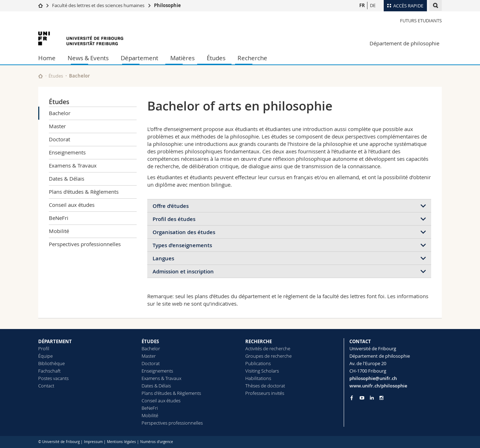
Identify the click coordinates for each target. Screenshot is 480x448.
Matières (182, 58)
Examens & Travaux (73, 165)
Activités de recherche (268, 348)
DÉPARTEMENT (55, 341)
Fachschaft (49, 371)
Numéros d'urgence (157, 442)
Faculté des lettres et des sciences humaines (99, 5)
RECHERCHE (259, 341)
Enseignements (67, 152)
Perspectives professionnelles (85, 244)
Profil (44, 348)
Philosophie (167, 5)
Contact (46, 386)
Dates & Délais (67, 178)
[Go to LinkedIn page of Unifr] (372, 398)
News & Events (88, 58)
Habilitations (258, 378)
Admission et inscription (183, 271)
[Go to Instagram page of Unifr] (381, 398)
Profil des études (174, 219)
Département (139, 58)
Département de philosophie (404, 43)
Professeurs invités (265, 393)
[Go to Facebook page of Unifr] (352, 398)
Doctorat (59, 139)
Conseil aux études (72, 205)
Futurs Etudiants (421, 21)
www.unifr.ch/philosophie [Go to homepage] (378, 386)
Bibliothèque (52, 363)
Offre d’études (171, 206)
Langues (163, 258)
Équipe (45, 356)
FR (362, 5)
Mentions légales (121, 442)
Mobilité (59, 231)
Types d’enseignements (182, 245)
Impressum (93, 442)
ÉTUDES (150, 341)
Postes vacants (53, 378)
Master (57, 126)
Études (216, 58)
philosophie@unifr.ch (373, 378)
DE (373, 5)
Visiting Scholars (262, 371)
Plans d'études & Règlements (84, 192)
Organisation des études (184, 232)
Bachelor (60, 113)
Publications (258, 363)
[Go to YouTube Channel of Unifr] (362, 398)
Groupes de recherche (268, 356)
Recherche (252, 58)
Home (47, 58)
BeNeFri (59, 218)
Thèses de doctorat (265, 386)
